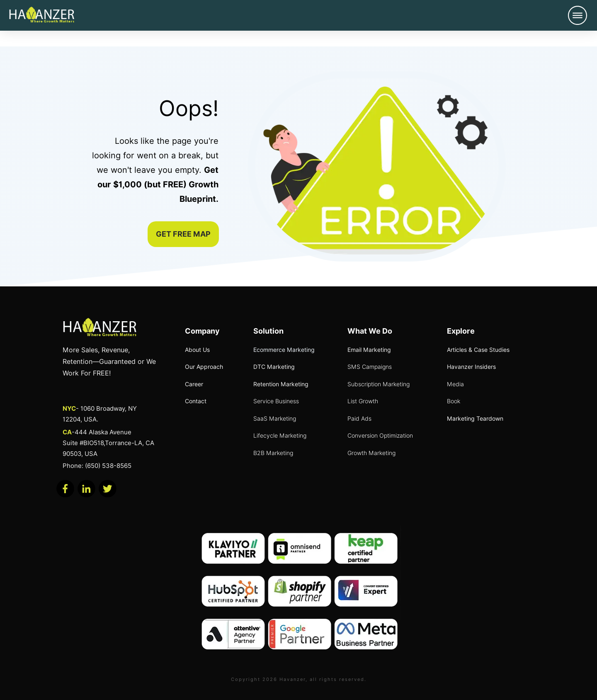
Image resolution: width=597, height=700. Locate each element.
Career (194, 384)
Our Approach (204, 367)
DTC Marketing (274, 367)
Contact (196, 401)
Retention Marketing (281, 384)
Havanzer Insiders (471, 367)
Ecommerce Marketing (284, 350)
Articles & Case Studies (478, 350)
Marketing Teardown (475, 419)
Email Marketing (369, 350)
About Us (197, 350)
